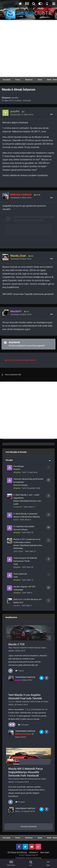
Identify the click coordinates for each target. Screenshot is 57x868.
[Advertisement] (28, 48)
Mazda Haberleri (20, 648)
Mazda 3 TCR (16, 644)
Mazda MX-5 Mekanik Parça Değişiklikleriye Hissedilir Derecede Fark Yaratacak (26, 772)
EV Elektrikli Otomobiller (24, 526)
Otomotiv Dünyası (21, 485)
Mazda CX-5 (18, 603)
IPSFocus (23, 852)
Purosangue (19, 466)
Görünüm (34, 852)
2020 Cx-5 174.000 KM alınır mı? (28, 599)
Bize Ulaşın (45, 852)
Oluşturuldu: (22, 115)
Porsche (17, 469)
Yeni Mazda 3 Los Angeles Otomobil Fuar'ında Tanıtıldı (25, 697)
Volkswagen (18, 590)
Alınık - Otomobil (24, 101)
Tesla (16, 564)
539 (31, 256)
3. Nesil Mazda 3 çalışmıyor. (26, 514)
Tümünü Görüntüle (28, 827)
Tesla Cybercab (20, 574)
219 (27, 312)
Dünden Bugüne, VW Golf (24, 587)
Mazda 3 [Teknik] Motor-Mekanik (27, 517)
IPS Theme (12, 852)
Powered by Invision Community (28, 858)
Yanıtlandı (21, 198)
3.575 (37, 195)
